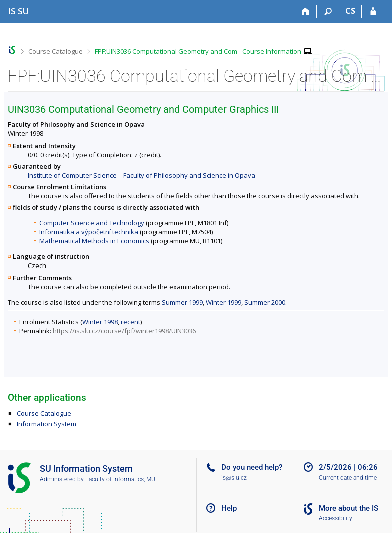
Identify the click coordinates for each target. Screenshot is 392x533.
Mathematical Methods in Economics (94, 241)
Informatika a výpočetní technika (89, 232)
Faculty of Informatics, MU (120, 479)
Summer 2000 (265, 302)
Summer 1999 (182, 302)
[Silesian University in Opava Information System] (18, 11)
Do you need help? (252, 467)
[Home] (306, 12)
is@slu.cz (234, 478)
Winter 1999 (224, 302)
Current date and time (348, 478)
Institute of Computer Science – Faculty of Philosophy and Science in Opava (141, 175)
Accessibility (336, 518)
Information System (46, 424)
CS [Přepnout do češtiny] (350, 11)
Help (229, 508)
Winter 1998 (100, 322)
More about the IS (349, 508)
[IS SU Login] (373, 12)
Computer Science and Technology (92, 223)
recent (130, 322)
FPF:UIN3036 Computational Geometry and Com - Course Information (198, 51)
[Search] (328, 12)
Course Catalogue (55, 51)
